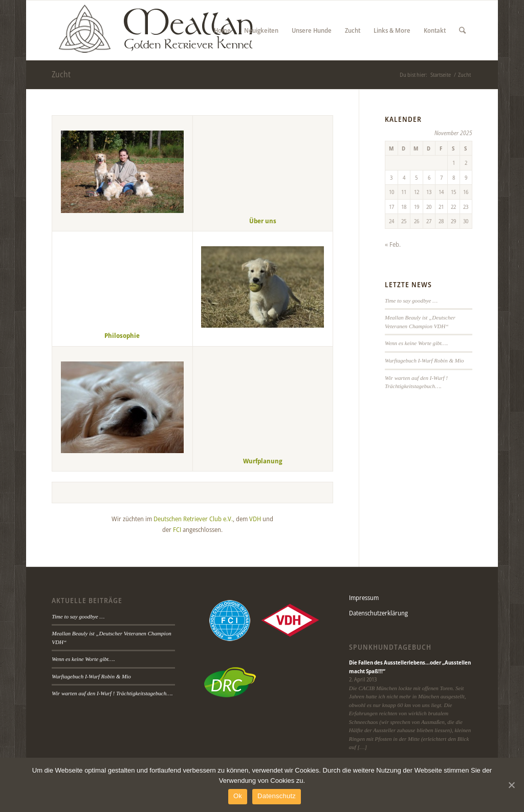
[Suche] (462, 30)
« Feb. (393, 244)
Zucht (61, 74)
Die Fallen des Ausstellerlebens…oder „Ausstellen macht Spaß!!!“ (410, 667)
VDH (255, 519)
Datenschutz (277, 796)
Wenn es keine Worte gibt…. (416, 343)
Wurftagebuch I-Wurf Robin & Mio (424, 360)
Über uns (263, 221)
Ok (238, 796)
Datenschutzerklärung (378, 613)
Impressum (364, 597)
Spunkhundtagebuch (390, 647)
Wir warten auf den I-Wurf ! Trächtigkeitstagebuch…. (112, 693)
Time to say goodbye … (411, 301)
